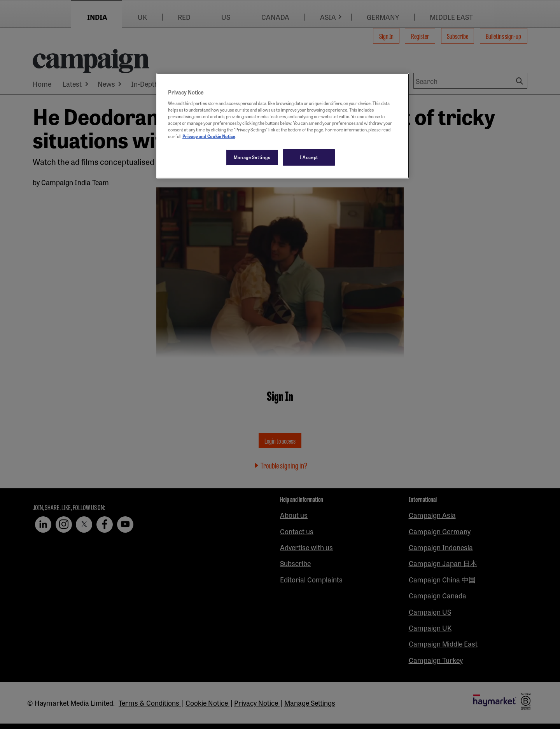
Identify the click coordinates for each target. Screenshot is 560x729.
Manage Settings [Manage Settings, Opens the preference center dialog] (252, 157)
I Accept (309, 157)
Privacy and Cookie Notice (209, 136)
